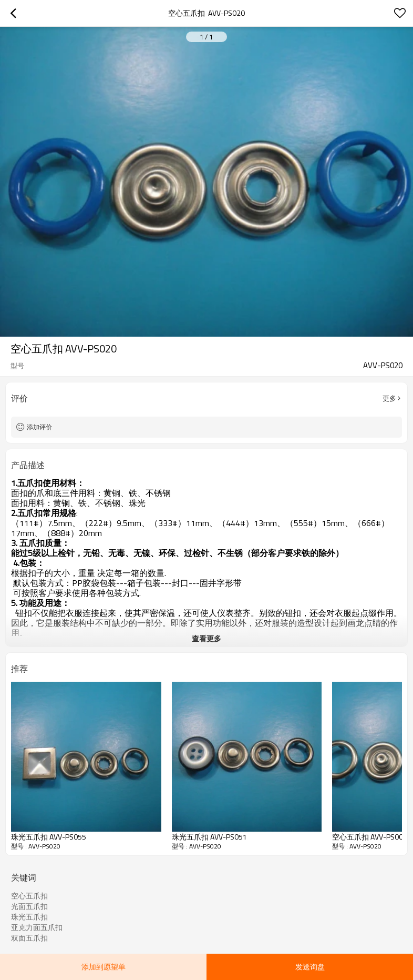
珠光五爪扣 (29, 917)
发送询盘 (310, 967)
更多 (389, 398)
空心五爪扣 (29, 896)
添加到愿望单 (104, 967)
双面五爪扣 (29, 938)
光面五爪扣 (29, 906)
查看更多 (206, 638)
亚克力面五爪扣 (37, 927)
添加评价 (39, 427)
